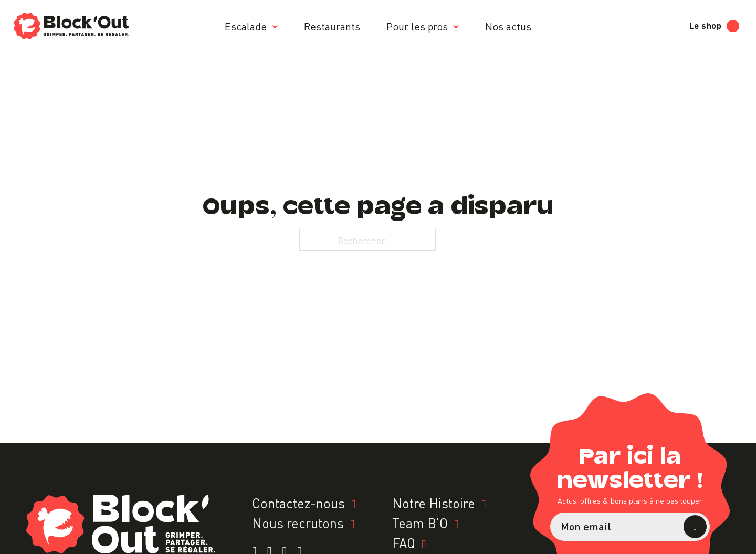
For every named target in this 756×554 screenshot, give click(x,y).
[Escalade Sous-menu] (275, 27)
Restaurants (332, 26)
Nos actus (508, 26)
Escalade (246, 26)
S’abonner (695, 527)
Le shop (714, 26)
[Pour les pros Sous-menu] (456, 27)
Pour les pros (417, 26)
